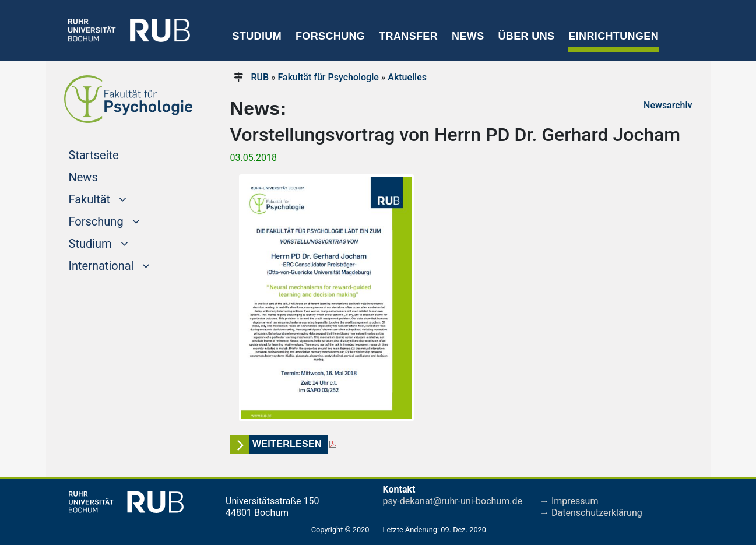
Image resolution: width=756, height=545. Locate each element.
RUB (260, 77)
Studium (257, 36)
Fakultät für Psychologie (328, 77)
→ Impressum (569, 501)
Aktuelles (407, 77)
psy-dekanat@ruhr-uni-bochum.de (453, 501)
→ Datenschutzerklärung (591, 513)
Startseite (116, 154)
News (468, 36)
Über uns (526, 36)
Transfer (408, 36)
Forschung (330, 36)
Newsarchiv (668, 105)
